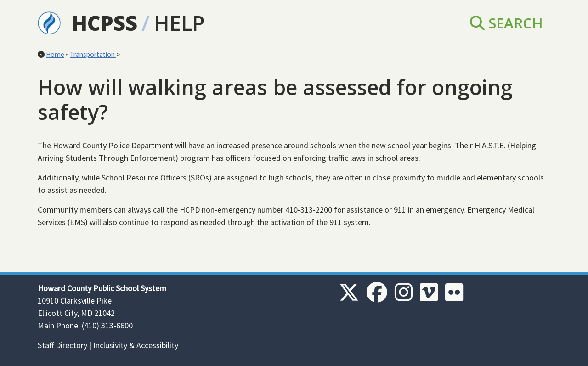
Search (506, 23)
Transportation (93, 54)
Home (55, 54)
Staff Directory (62, 345)
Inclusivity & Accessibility (136, 345)
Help (179, 23)
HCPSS (105, 23)
